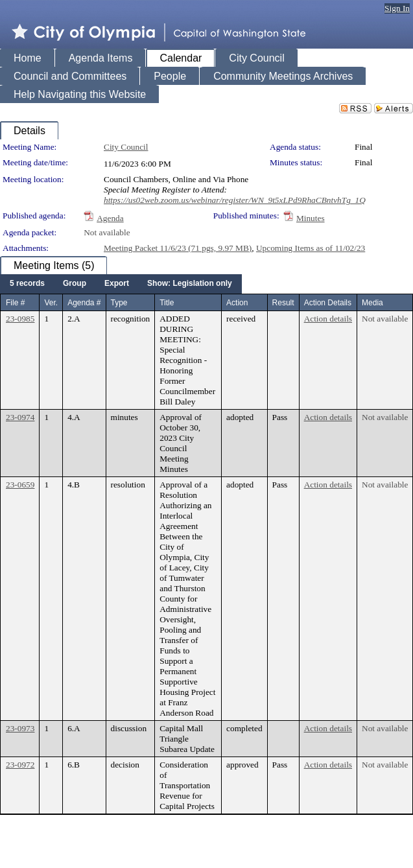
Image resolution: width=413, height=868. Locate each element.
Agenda (110, 218)
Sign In (397, 8)
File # (15, 303)
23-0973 (20, 728)
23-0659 (20, 485)
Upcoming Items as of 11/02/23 (311, 248)
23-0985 (20, 319)
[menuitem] (27, 284)
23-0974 (20, 417)
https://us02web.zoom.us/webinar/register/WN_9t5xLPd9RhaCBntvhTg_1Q (235, 200)
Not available (107, 232)
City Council (126, 147)
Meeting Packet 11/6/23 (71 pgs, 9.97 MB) (178, 248)
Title (167, 303)
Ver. (51, 303)
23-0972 (20, 765)
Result (283, 303)
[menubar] (121, 284)
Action (237, 303)
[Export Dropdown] (117, 284)
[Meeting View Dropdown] (190, 284)
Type (119, 303)
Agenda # (84, 303)
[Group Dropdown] (75, 284)
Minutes (311, 218)
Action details (328, 319)
